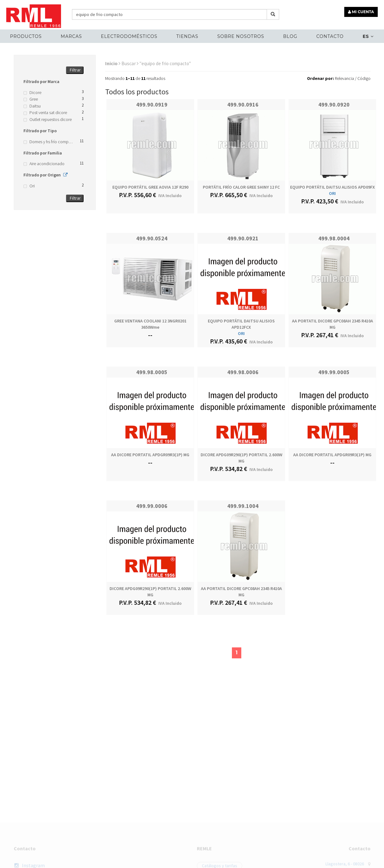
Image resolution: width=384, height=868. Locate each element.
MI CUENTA (361, 12)
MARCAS (71, 36)
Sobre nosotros (241, 36)
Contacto (330, 36)
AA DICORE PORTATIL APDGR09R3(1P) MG (150, 455)
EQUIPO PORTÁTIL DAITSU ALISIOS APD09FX (333, 187)
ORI (332, 193)
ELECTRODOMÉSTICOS (129, 36)
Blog (290, 36)
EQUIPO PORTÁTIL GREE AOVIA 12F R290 (150, 187)
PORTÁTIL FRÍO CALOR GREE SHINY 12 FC (241, 187)
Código (364, 78)
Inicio (113, 63)
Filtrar (75, 70)
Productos (26, 36)
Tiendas (187, 36)
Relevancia (344, 78)
